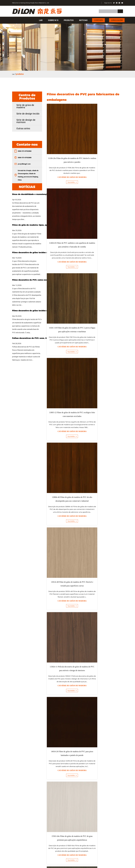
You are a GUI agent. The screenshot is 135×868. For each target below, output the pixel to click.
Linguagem (117, 20)
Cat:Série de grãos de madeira (65, 166)
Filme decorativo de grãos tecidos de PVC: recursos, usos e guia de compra (36, 252)
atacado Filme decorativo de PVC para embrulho (82, 625)
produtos (69, 20)
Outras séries (23, 128)
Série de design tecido (28, 113)
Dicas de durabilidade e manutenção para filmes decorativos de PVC (36, 194)
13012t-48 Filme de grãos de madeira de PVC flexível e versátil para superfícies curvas (105, 304)
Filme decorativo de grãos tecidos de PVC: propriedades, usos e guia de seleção (36, 310)
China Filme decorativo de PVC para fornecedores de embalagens (89, 608)
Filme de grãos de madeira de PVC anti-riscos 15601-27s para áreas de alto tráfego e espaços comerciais (65, 539)
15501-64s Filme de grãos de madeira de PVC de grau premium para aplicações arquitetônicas (65, 462)
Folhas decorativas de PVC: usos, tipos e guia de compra (36, 338)
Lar (41, 20)
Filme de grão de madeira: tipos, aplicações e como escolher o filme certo (36, 225)
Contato (99, 20)
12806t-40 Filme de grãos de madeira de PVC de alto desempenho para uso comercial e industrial (65, 304)
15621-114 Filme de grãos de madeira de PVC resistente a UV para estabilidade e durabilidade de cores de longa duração (104, 539)
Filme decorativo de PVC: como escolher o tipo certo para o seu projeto (36, 280)
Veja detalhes (65, 171)
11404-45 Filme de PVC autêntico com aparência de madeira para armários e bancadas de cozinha (104, 148)
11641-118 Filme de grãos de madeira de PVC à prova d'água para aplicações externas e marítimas (65, 226)
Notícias (83, 20)
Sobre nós (53, 20)
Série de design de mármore (26, 121)
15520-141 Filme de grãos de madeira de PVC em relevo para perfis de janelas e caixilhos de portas (104, 462)
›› (120, 579)
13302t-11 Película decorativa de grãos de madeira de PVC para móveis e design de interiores (65, 384)
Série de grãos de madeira (25, 106)
